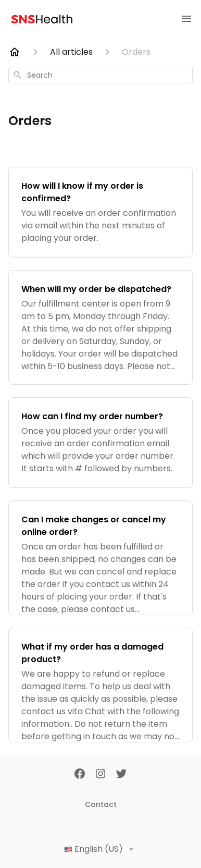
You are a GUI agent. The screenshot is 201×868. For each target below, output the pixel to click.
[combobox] (100, 75)
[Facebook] (80, 775)
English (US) (101, 849)
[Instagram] (100, 775)
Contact (101, 804)
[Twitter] (121, 775)
